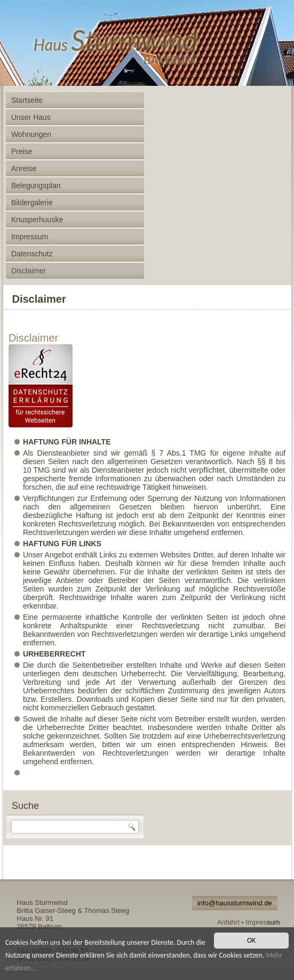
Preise (22, 151)
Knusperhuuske (37, 220)
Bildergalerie (32, 203)
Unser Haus (31, 117)
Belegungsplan (36, 185)
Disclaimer (29, 271)
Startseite (27, 100)
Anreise (24, 168)
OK (251, 940)
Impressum (30, 237)
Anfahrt (228, 922)
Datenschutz (32, 254)
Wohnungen (31, 134)
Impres (256, 922)
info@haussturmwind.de (235, 903)
